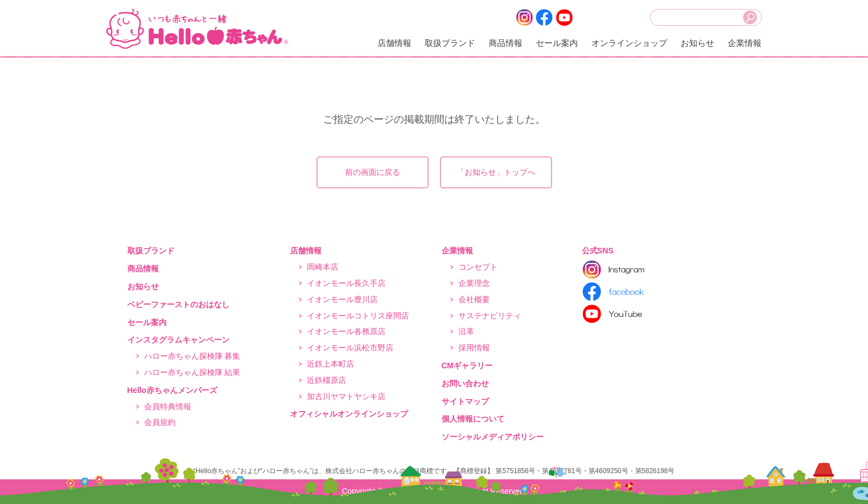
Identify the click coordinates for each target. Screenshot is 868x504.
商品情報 (506, 43)
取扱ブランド (450, 43)
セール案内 (557, 43)
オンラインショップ (629, 43)
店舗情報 (394, 43)
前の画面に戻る (373, 172)
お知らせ (697, 43)
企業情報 (745, 43)
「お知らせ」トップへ (496, 172)
